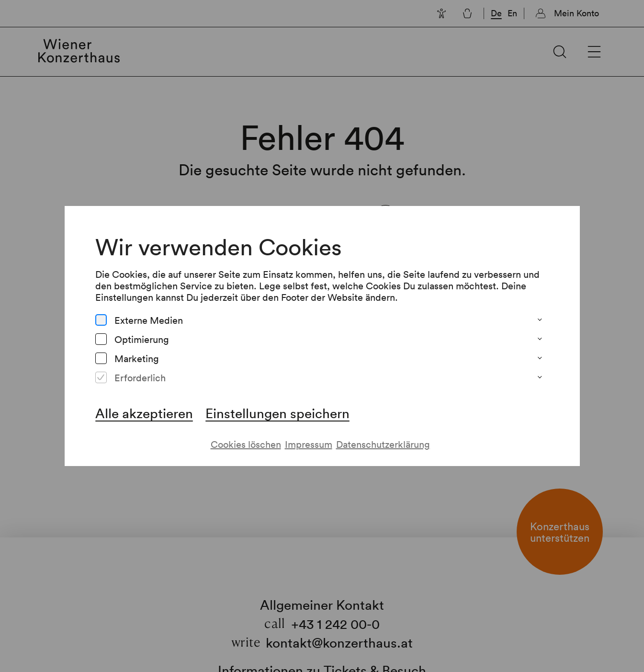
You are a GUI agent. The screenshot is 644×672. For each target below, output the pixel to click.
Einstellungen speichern (277, 413)
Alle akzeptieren (144, 413)
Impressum (309, 444)
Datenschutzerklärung (383, 444)
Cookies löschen (246, 444)
